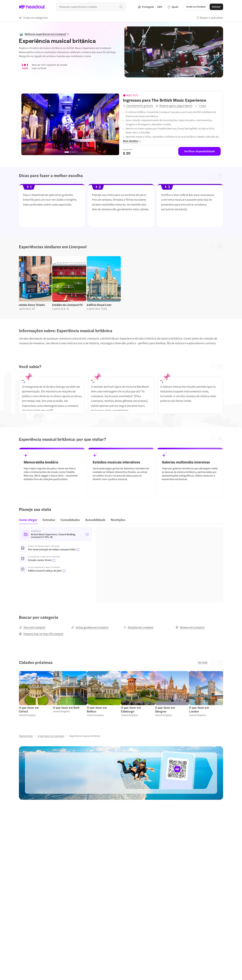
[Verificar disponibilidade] (199, 151)
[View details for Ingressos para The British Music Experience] (172, 100)
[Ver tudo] (203, 662)
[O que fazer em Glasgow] (165, 710)
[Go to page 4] (74, 152)
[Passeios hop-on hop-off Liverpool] (41, 634)
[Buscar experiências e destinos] (91, 7)
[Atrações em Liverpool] (138, 627)
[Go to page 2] (70, 152)
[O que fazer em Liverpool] (51, 736)
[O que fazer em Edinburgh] (131, 710)
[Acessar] (216, 7)
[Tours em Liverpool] (32, 627)
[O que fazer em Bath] (66, 708)
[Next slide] (220, 176)
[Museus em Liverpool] (190, 627)
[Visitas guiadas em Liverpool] (90, 627)
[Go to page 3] (72, 152)
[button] (196, 7)
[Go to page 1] (67, 152)
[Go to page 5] (76, 152)
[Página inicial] (26, 736)
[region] (70, 124)
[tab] (29, 521)
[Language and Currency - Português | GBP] (150, 7)
